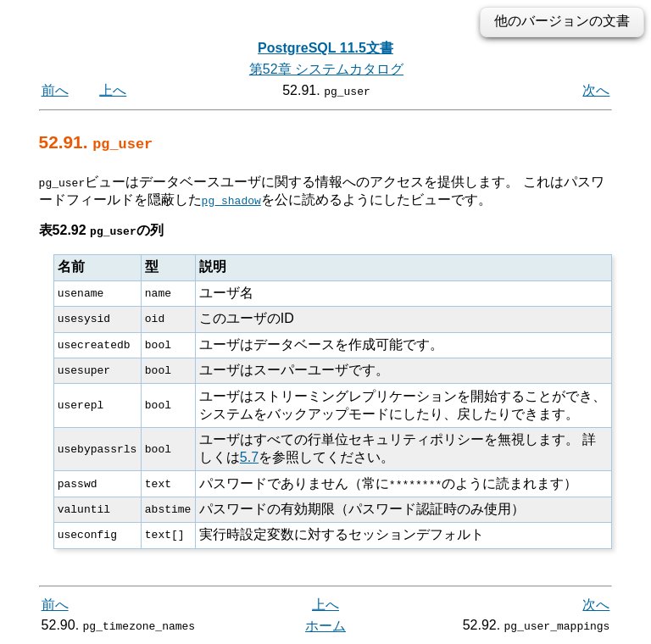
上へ (113, 90)
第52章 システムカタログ (326, 69)
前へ (55, 90)
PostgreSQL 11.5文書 (325, 48)
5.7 (249, 457)
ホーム (325, 625)
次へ (596, 90)
